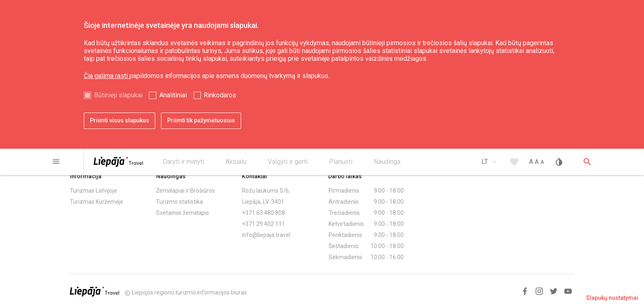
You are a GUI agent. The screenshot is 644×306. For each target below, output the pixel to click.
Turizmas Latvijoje (93, 191)
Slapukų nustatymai (612, 298)
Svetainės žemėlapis (183, 213)
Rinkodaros (220, 95)
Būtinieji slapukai (118, 95)
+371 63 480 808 (263, 213)
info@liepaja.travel (266, 235)
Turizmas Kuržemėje (97, 202)
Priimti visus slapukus (120, 120)
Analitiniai (173, 95)
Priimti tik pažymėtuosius (201, 120)
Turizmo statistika (179, 202)
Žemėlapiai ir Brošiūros (185, 191)
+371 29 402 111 (263, 224)
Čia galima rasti (107, 76)
